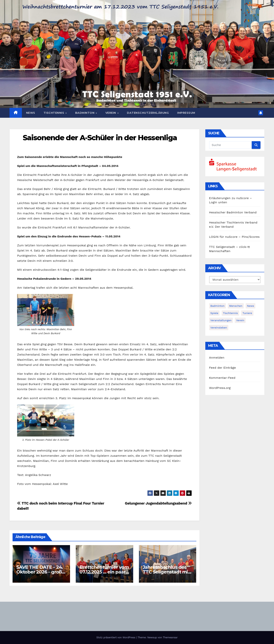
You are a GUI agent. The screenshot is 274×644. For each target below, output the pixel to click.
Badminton (85, 113)
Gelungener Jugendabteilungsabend (158, 503)
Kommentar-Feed (222, 378)
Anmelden (217, 358)
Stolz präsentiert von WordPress (116, 637)
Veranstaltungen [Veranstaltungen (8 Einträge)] (221, 320)
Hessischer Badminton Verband (233, 212)
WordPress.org (220, 388)
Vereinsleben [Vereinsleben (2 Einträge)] (219, 328)
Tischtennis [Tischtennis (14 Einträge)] (230, 313)
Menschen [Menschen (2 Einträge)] (236, 306)
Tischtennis (54, 113)
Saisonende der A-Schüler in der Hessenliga (100, 138)
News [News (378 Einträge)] (251, 306)
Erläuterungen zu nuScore (229, 198)
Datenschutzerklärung (148, 113)
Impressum (186, 113)
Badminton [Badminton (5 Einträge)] (217, 306)
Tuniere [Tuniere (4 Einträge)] (247, 313)
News (31, 113)
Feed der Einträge (223, 368)
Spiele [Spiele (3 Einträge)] (214, 313)
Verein (111, 113)
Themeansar (170, 637)
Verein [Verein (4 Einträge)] (240, 320)
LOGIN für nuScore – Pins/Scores (234, 237)
